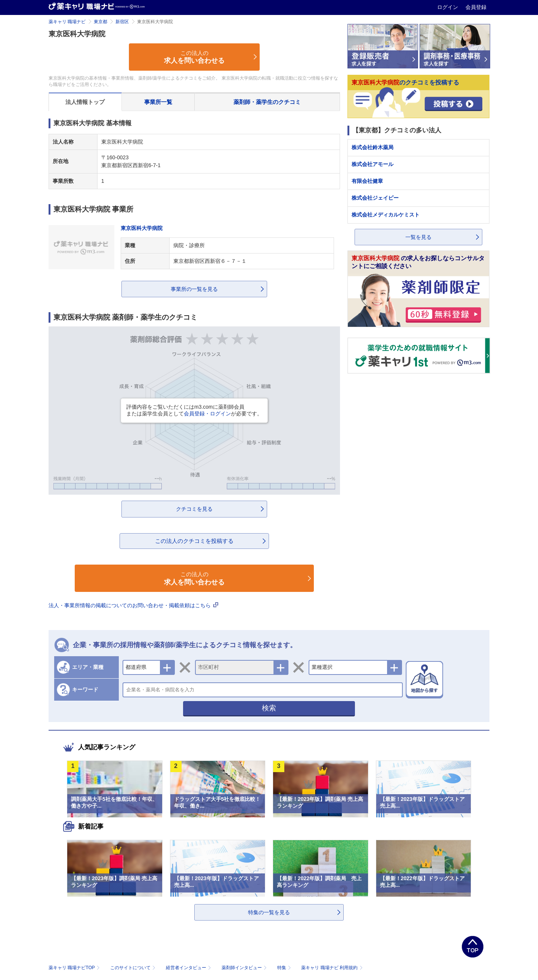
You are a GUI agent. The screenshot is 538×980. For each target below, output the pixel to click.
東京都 (101, 22)
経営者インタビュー (189, 968)
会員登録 (476, 7)
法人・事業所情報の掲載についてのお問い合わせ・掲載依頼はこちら (133, 605)
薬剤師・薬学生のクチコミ (267, 102)
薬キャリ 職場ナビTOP (75, 968)
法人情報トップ (85, 102)
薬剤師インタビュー (245, 968)
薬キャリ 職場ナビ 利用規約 (332, 968)
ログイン (448, 7)
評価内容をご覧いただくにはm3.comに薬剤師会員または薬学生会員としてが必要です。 (194, 410)
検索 (269, 708)
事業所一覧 (158, 102)
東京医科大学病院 (142, 228)
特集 (285, 968)
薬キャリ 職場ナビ (67, 22)
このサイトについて (134, 968)
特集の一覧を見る (269, 912)
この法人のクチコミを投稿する (194, 541)
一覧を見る (418, 237)
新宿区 (122, 22)
